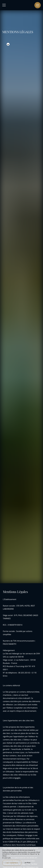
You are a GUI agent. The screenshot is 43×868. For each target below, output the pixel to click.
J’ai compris (12, 863)
